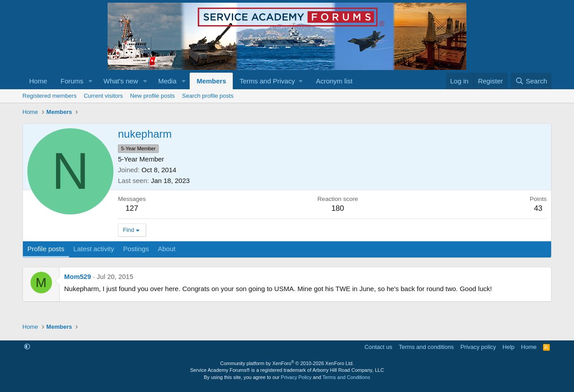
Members (211, 81)
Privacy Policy (296, 377)
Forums (72, 81)
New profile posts (152, 96)
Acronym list (334, 81)
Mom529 (78, 277)
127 (132, 208)
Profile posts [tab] (46, 249)
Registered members (50, 96)
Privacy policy (478, 347)
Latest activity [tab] (94, 249)
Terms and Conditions (346, 377)
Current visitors (103, 96)
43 (538, 208)
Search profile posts (208, 96)
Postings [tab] (136, 249)
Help (509, 347)
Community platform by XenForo (287, 363)
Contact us (378, 347)
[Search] (531, 81)
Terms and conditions (426, 347)
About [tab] (167, 249)
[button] (91, 81)
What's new (121, 81)
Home (38, 81)
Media (167, 81)
